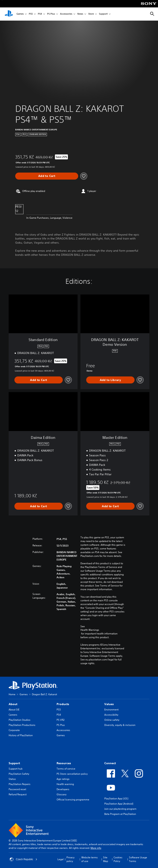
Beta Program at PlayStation (120, 814)
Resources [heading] (64, 763)
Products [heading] (63, 704)
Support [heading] (14, 763)
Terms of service (66, 769)
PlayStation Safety (19, 774)
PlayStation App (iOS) (116, 798)
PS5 (31, 14)
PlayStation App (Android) (119, 804)
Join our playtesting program (120, 809)
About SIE (14, 710)
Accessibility (111, 715)
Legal (60, 859)
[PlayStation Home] (9, 14)
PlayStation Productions (22, 725)
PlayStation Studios (20, 720)
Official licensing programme (73, 800)
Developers (63, 789)
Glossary (62, 794)
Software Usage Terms (138, 859)
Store (91, 14)
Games (20, 14)
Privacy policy (70, 859)
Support (103, 14)
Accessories (66, 14)
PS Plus (51, 14)
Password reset (17, 789)
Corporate (14, 730)
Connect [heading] (110, 763)
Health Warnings (90, 630)
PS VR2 (60, 720)
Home (12, 694)
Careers (13, 715)
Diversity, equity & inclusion (120, 725)
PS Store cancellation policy (72, 774)
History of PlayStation (21, 735)
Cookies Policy (118, 859)
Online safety (112, 720)
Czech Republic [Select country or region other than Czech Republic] (23, 859)
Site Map (106, 859)
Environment (111, 710)
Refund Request (18, 794)
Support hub (16, 769)
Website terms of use (89, 859)
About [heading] (13, 704)
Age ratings (63, 779)
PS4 (40, 14)
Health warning (65, 784)
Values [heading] (109, 704)
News (80, 14)
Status (12, 779)
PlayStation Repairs (20, 784)
